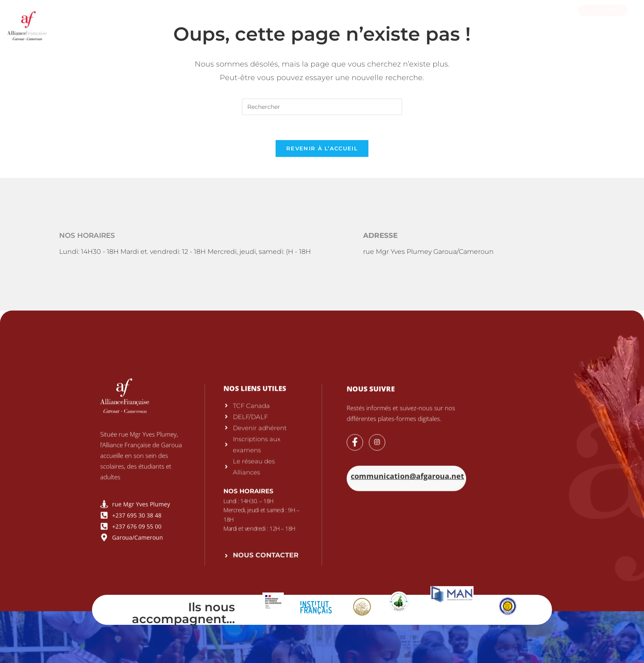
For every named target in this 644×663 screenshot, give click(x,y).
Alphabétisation (354, 22)
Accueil (101, 22)
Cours (299, 22)
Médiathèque (421, 22)
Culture (528, 22)
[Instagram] (377, 561)
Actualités (479, 22)
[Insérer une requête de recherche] (322, 107)
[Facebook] (355, 561)
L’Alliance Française (164, 22)
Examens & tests (242, 22)
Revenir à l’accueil (322, 148)
